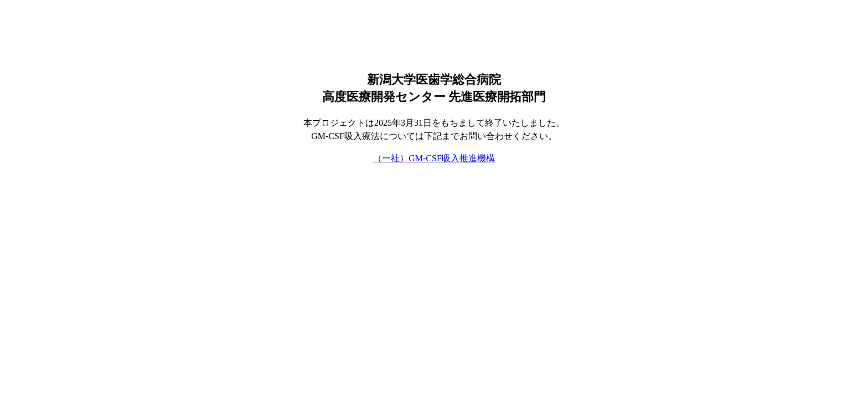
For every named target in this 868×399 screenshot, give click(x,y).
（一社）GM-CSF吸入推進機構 (434, 158)
